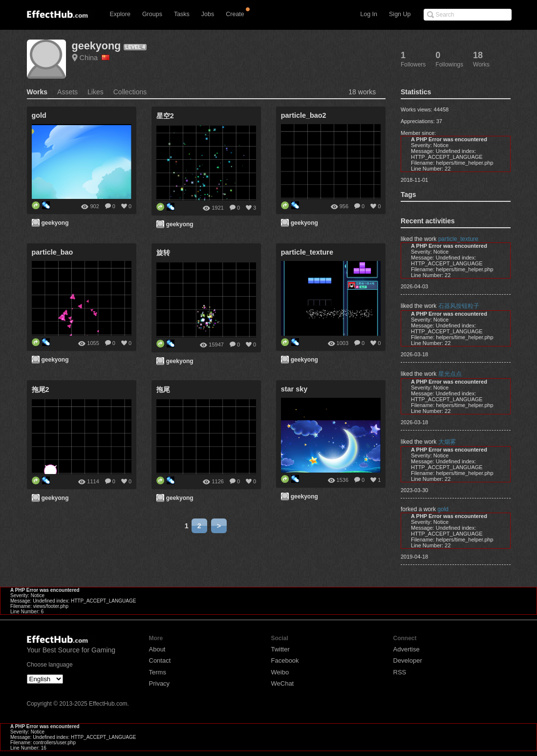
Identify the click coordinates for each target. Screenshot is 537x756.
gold (443, 509)
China (95, 58)
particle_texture (458, 239)
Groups (152, 14)
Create (235, 14)
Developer (408, 660)
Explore (120, 14)
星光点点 (450, 374)
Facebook (285, 660)
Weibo (280, 672)
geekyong (97, 46)
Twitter (280, 649)
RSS (400, 672)
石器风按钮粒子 (459, 306)
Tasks (182, 14)
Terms (158, 672)
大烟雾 (447, 442)
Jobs (208, 14)
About (157, 649)
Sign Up (400, 14)
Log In (369, 14)
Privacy (160, 683)
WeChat (283, 683)
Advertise (407, 649)
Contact (160, 660)
